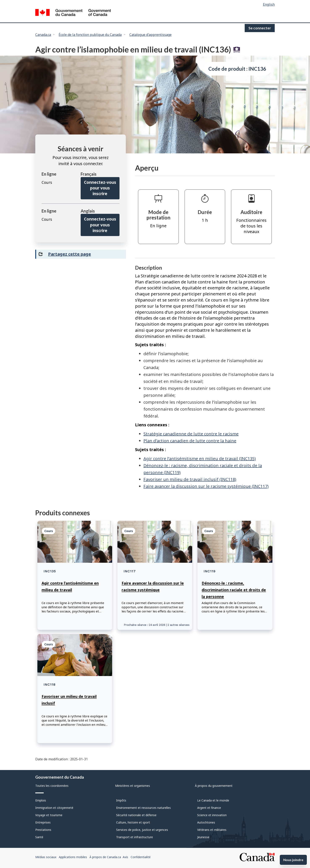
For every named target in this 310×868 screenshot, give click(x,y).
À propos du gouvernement (214, 786)
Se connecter (260, 28)
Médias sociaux (46, 857)
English (269, 4)
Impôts (121, 800)
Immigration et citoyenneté (54, 808)
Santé (39, 837)
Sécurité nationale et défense (136, 815)
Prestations (43, 830)
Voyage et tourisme (49, 815)
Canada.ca (43, 35)
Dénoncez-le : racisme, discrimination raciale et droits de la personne (234, 590)
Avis (125, 857)
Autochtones (206, 822)
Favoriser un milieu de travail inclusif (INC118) (190, 479)
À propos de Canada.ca (105, 857)
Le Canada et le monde (213, 800)
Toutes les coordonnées (52, 786)
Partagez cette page (70, 254)
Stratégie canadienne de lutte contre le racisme (191, 434)
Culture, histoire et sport (133, 822)
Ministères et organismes (133, 786)
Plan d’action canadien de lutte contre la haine (190, 441)
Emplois (41, 800)
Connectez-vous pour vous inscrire (100, 188)
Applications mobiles (73, 857)
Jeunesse (203, 837)
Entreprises (43, 822)
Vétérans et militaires (212, 830)
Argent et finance (209, 808)
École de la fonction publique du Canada (90, 35)
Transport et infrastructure (135, 837)
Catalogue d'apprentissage (150, 35)
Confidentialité (141, 857)
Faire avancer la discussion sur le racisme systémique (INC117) (206, 486)
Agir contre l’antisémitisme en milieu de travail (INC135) (200, 459)
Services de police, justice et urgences (142, 830)
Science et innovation (212, 815)
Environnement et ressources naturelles (143, 808)
